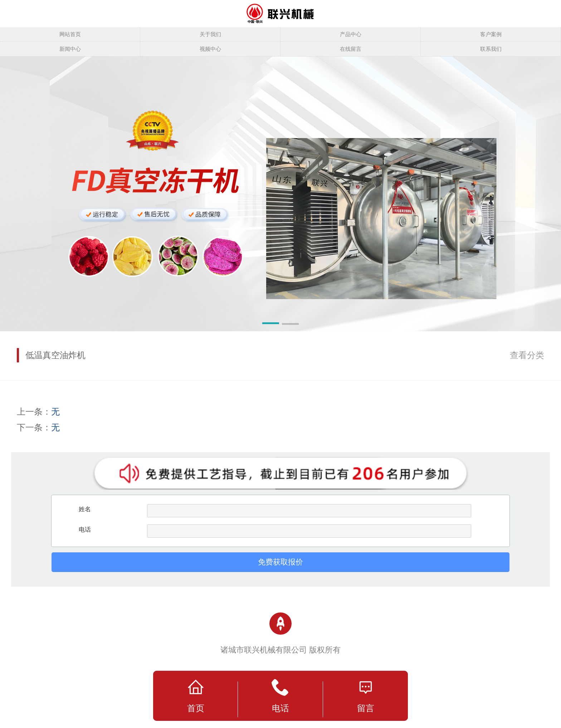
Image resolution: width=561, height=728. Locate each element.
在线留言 (351, 49)
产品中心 (351, 34)
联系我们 (491, 49)
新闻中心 (70, 49)
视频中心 (210, 49)
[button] (271, 324)
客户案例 (491, 34)
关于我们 (210, 34)
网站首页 (70, 34)
